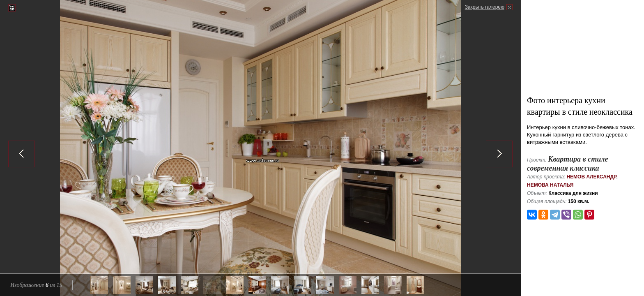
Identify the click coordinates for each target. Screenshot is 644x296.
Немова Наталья (550, 185)
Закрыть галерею (485, 7)
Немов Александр (591, 177)
